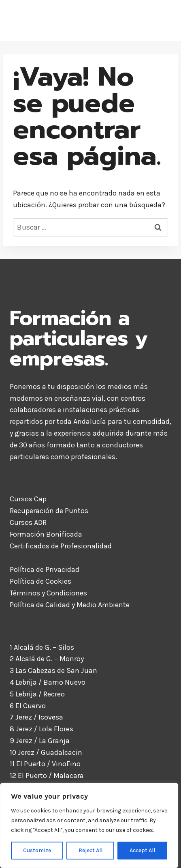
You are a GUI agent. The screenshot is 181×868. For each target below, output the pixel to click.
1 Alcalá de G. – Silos (42, 647)
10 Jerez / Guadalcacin (46, 752)
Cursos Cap (28, 499)
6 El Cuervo (28, 706)
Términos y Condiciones (48, 593)
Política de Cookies (40, 581)
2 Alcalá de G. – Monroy (47, 659)
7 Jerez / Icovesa (36, 717)
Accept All (142, 850)
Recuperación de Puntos (49, 511)
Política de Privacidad (45, 569)
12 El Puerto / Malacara (47, 776)
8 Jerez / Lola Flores (42, 729)
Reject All (90, 850)
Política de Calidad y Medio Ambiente (70, 605)
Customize (37, 850)
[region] (89, 825)
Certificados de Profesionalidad (61, 546)
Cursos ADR (28, 522)
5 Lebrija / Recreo (37, 694)
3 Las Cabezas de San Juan (53, 670)
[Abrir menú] (162, 20)
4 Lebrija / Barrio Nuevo (48, 682)
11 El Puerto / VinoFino (45, 764)
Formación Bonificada (46, 534)
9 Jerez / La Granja (40, 741)
